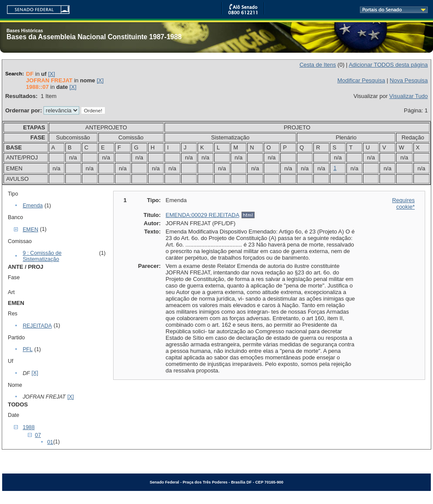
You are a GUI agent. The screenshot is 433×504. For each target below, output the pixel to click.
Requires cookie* (403, 203)
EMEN (30, 230)
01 (50, 442)
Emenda (33, 206)
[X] (51, 74)
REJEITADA (37, 326)
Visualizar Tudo (408, 96)
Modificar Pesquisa (361, 80)
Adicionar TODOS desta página (388, 65)
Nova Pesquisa (409, 80)
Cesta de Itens (318, 65)
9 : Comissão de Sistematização (42, 256)
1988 (29, 427)
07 (38, 435)
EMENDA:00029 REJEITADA (203, 215)
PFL (28, 349)
